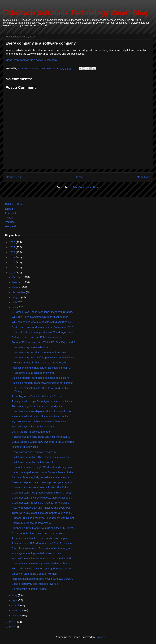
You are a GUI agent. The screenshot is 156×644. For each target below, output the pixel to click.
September (19, 292)
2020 (12, 267)
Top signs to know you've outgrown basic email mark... (43, 401)
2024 (12, 247)
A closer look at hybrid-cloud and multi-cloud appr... (41, 437)
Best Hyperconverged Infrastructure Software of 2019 (42, 327)
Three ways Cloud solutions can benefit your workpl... (43, 513)
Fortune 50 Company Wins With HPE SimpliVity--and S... (45, 342)
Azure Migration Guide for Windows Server (36, 396)
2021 (12, 262)
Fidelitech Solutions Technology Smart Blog (75, 13)
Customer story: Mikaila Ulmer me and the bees (39, 352)
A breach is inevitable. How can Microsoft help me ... (42, 538)
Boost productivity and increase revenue (35, 584)
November (19, 282)
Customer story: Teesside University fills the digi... (40, 503)
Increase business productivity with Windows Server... (43, 579)
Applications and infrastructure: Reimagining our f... (41, 368)
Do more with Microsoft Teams (29, 589)
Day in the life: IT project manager (31, 432)
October (17, 287)
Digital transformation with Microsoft (32, 462)
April (15, 600)
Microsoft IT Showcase (25, 447)
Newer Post (14, 177)
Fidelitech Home (15, 204)
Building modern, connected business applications (41, 378)
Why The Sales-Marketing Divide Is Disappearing (40, 317)
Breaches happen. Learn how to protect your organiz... (43, 482)
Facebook (11, 213)
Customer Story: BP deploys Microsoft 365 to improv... (43, 411)
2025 (12, 242)
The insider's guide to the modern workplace (37, 406)
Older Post (143, 177)
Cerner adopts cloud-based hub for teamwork (38, 533)
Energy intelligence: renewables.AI (32, 523)
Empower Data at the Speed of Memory (35, 574)
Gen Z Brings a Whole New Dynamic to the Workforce (43, 442)
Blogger (100, 637)
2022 (12, 257)
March (16, 605)
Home (79, 177)
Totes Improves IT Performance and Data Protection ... (43, 543)
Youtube (10, 222)
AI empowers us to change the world (33, 373)
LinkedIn (10, 209)
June (16, 307)
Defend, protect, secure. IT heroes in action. (37, 337)
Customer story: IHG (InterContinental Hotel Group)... (42, 493)
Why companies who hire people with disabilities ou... (42, 322)
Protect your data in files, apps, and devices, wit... (40, 362)
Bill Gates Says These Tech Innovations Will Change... (43, 312)
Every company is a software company (34, 452)
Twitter (9, 218)
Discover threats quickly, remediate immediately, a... (42, 477)
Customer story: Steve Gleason (30, 347)
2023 (12, 252)
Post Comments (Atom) (86, 187)
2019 (12, 272)
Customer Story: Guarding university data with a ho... (42, 563)
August (17, 297)
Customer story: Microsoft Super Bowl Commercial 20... (44, 357)
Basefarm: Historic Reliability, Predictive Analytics (40, 416)
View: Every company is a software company (31, 60)
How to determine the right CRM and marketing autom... (44, 467)
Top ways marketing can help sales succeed (37, 553)
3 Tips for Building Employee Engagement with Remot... (44, 518)
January (17, 615)
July (15, 302)
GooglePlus (12, 226)
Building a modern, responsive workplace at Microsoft (43, 383)
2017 (12, 627)
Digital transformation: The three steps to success (40, 457)
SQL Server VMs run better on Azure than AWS (39, 421)
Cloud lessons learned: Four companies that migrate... (43, 548)
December (19, 277)
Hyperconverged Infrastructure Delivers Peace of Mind (43, 472)
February (18, 610)
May (15, 595)
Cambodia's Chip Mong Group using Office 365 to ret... (43, 528)
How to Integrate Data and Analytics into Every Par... (42, 508)
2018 (12, 622)
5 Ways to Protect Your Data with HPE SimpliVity (40, 487)
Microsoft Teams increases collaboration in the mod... (42, 558)
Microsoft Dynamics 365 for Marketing (34, 426)
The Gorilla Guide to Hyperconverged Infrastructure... (42, 568)
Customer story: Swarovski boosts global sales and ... (43, 498)
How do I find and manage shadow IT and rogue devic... (44, 332)
